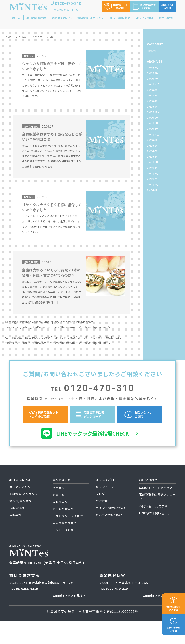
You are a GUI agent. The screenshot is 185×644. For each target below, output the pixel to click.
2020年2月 (153, 179)
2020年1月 (153, 184)
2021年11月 (153, 140)
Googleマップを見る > (69, 606)
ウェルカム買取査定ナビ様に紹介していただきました (50, 67)
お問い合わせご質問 (173, 629)
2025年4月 (153, 101)
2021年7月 (153, 151)
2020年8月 (153, 173)
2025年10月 (153, 84)
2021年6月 (153, 157)
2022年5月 (153, 123)
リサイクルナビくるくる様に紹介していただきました (52, 210)
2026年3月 (153, 73)
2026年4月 (153, 67)
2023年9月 (153, 107)
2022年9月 (153, 118)
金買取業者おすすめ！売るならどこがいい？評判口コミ (50, 138)
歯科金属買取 (31, 128)
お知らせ (29, 56)
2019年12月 (153, 190)
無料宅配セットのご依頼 (173, 608)
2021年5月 (153, 162)
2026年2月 (153, 79)
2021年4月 (153, 168)
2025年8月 (153, 95)
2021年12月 (153, 134)
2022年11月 (153, 112)
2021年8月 (153, 146)
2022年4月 (153, 129)
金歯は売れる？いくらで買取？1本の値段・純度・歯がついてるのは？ (51, 279)
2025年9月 (153, 90)
